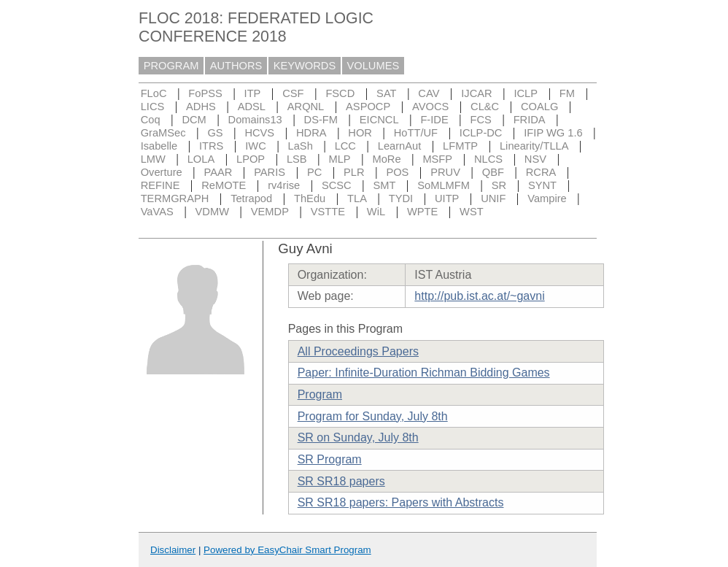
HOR (360, 133)
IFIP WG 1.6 (553, 133)
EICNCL (379, 120)
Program (320, 394)
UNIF (493, 198)
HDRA (311, 133)
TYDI (401, 198)
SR (499, 185)
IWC (256, 146)
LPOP (251, 159)
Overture (162, 172)
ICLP (526, 93)
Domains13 (255, 120)
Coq (151, 120)
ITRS (211, 146)
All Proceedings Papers (358, 351)
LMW (153, 159)
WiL (376, 212)
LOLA (201, 159)
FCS (480, 120)
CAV (429, 93)
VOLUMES (373, 66)
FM (567, 93)
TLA (357, 198)
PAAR (218, 172)
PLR (354, 172)
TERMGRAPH (175, 198)
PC (314, 172)
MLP (339, 159)
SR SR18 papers (341, 481)
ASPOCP (368, 107)
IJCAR (476, 93)
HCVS (259, 133)
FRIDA (530, 120)
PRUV (445, 172)
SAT (386, 93)
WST (472, 212)
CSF (293, 93)
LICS (153, 107)
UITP (447, 198)
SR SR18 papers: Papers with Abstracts (401, 502)
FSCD (340, 93)
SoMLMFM (444, 185)
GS (215, 133)
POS (397, 172)
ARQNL (306, 107)
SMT (385, 185)
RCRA (541, 172)
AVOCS (430, 107)
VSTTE (328, 212)
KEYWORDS (305, 66)
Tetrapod (251, 198)
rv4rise (284, 185)
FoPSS (205, 93)
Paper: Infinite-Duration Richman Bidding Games (424, 373)
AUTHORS (236, 66)
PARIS (270, 172)
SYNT (542, 185)
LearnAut (399, 146)
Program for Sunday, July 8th (373, 416)
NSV (535, 159)
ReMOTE (224, 185)
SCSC (337, 185)
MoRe (386, 159)
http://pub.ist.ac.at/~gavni (479, 296)
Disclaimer (173, 550)
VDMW (212, 212)
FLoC (154, 93)
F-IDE (434, 120)
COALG (539, 107)
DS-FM (321, 120)
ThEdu (310, 198)
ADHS (201, 107)
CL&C (485, 107)
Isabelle (159, 146)
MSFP (437, 159)
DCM (194, 120)
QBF (493, 172)
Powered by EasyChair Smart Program (287, 550)
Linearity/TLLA (534, 146)
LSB (297, 159)
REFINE (160, 185)
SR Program (330, 459)
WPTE (422, 212)
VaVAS (157, 212)
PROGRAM (171, 66)
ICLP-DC (481, 133)
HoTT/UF (416, 133)
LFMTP (460, 146)
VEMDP (270, 212)
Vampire (547, 198)
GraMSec (163, 133)
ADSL (252, 107)
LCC (345, 146)
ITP (253, 93)
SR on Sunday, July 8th (358, 437)
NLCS (488, 159)
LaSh (301, 146)
